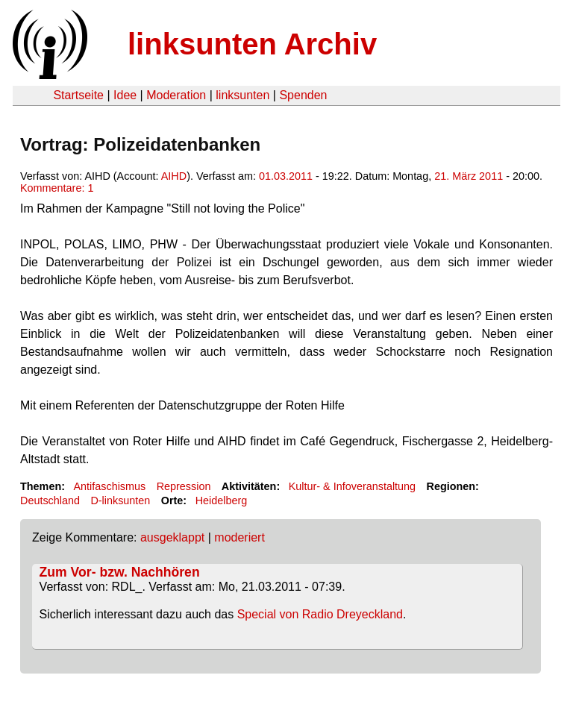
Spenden (303, 95)
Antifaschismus (109, 486)
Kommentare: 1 (57, 188)
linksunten (242, 95)
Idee (125, 95)
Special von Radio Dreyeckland (320, 614)
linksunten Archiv (252, 44)
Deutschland (50, 501)
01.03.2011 (286, 176)
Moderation (176, 95)
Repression (184, 486)
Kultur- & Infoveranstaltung (352, 486)
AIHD (174, 176)
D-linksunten (120, 501)
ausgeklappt (172, 537)
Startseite (78, 95)
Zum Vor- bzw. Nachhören (120, 572)
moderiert (239, 537)
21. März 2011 (469, 176)
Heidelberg (222, 501)
